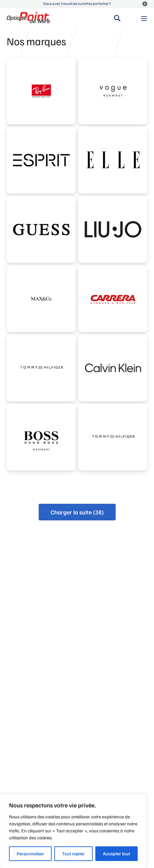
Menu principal (144, 18)
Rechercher (117, 18)
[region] (73, 831)
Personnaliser (30, 854)
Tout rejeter (73, 854)
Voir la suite (145, 4)
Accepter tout (116, 854)
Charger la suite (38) (77, 512)
